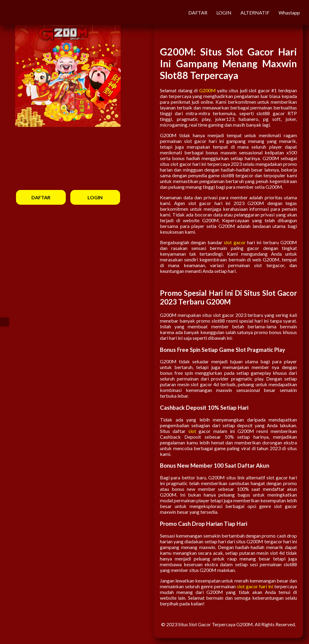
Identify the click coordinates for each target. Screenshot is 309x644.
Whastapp (289, 13)
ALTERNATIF (255, 13)
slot (192, 431)
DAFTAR (198, 13)
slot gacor (235, 242)
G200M (207, 90)
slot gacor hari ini (255, 586)
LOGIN (224, 13)
